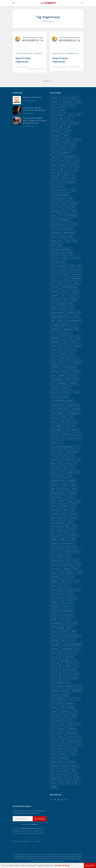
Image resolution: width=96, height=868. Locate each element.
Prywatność (17, 841)
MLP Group (55, 510)
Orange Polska (67, 564)
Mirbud (54, 506)
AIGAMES (55, 178)
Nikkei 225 (64, 539)
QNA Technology (58, 627)
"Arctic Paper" (67, 102)
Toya (78, 724)
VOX (53, 749)
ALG (53, 182)
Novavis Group (68, 543)
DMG (76, 316)
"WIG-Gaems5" (65, 152)
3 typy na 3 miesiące (59, 165)
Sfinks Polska (65, 661)
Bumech (76, 258)
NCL (73, 531)
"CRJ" (53, 119)
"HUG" (65, 123)
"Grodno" (55, 123)
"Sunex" (63, 148)
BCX (68, 224)
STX (53, 703)
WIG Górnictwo (57, 762)
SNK (53, 678)
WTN (60, 775)
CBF (53, 270)
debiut (54, 308)
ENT (65, 342)
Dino (69, 316)
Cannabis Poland (58, 262)
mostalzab (73, 518)
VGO (63, 741)
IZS (61, 443)
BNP (60, 245)
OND (60, 556)
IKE (67, 426)
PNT (70, 602)
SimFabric (55, 670)
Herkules (55, 417)
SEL (60, 657)
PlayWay (54, 602)
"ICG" (53, 127)
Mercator (70, 497)
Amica (61, 186)
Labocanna (55, 468)
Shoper (68, 665)
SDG (68, 653)
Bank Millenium (65, 220)
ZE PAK (69, 779)
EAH (77, 329)
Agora (66, 173)
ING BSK (75, 430)
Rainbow (65, 632)
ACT (68, 169)
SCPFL (53, 653)
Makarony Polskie (58, 480)
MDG (74, 489)
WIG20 (65, 766)
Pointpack (55, 606)
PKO (71, 594)
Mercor (54, 501)
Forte (77, 358)
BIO (60, 228)
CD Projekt (62, 270)
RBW (74, 632)
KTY (75, 464)
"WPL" (53, 161)
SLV (68, 674)
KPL (79, 459)
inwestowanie (68, 434)
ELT (64, 337)
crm (70, 295)
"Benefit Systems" (58, 115)
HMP (64, 417)
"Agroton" (55, 98)
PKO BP (54, 598)
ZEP (62, 783)
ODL (61, 552)
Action (76, 169)
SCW (61, 653)
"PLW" (73, 144)
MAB (53, 476)
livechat (54, 472)
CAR (72, 266)
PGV (68, 585)
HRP (62, 421)
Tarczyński (55, 716)
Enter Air (74, 342)
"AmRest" (55, 102)
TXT (53, 733)
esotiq (54, 346)
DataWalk (62, 304)
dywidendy (67, 329)
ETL (61, 346)
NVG (67, 548)
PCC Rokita (55, 577)
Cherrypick (64, 274)
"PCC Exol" (55, 144)
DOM (60, 321)
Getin (53, 375)
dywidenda (55, 329)
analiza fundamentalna (60, 194)
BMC (68, 241)
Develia (70, 312)
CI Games (76, 274)
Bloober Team (57, 241)
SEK (75, 653)
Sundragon (69, 703)
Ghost (80, 855)
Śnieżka (76, 674)
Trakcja (61, 728)
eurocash (77, 346)
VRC (68, 749)
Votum (78, 745)
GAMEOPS (55, 367)
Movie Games (56, 527)
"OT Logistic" (56, 140)
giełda (61, 375)
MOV (70, 522)
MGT (62, 501)
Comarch (55, 291)
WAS (75, 749)
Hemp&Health (74, 413)
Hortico (54, 421)
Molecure (73, 514)
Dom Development (73, 321)
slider (60, 674)
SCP (78, 648)
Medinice (73, 493)
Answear (54, 203)
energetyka (55, 342)
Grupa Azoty (63, 396)
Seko (53, 657)
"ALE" (64, 98)
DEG (71, 308)
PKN (53, 594)
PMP (63, 602)
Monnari (62, 518)
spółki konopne (64, 682)
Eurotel (54, 350)
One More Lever (57, 560)
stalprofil (65, 695)
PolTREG (54, 615)
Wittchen (75, 766)
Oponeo (54, 564)
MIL (78, 501)
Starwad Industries (58, 699)
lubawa (70, 472)
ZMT (69, 783)
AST (67, 211)
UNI (53, 737)
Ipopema (55, 438)
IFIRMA (59, 426)
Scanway (54, 648)
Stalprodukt (76, 691)
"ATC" (73, 106)
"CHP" (78, 115)
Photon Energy (57, 590)
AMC (53, 186)
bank (53, 220)
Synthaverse (65, 712)
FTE (68, 363)
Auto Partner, (72, 216)
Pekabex (54, 581)
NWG (53, 552)
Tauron (66, 716)
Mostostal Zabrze (58, 522)
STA (80, 686)
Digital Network (57, 316)
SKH (53, 674)
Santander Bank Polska (72, 644)
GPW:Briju (55, 388)
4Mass (54, 169)
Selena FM (69, 657)
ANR (71, 199)
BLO (71, 237)
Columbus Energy (69, 287)
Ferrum (54, 358)
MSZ (53, 531)
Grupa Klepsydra (58, 405)
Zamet (75, 775)
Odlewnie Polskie (72, 552)
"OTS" (77, 140)
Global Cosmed (57, 379)
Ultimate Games (71, 733)
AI (73, 173)
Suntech (54, 707)
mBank (65, 485)
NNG (74, 539)
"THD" (72, 148)
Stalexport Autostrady (60, 691)
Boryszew (55, 253)
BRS (71, 253)
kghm (76, 451)
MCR (67, 489)
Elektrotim (55, 337)
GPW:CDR (55, 392)
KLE (72, 455)
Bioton (54, 237)
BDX (75, 224)
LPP (62, 472)
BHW (53, 228)
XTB (67, 775)
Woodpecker (63, 770)
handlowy (76, 409)
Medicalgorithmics (58, 493)
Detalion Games (57, 312)
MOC (64, 514)
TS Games (71, 728)
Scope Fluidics (67, 648)
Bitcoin (63, 237)
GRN (53, 396)
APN (53, 207)
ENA (71, 337)
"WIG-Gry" (55, 157)
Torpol (69, 724)
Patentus (71, 573)
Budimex (65, 258)
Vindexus (61, 745)
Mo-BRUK (55, 514)
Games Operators (70, 367)
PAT (62, 573)
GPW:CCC (66, 388)
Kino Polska (63, 455)
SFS (75, 661)
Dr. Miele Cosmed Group (61, 325)
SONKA (75, 678)
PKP (62, 598)
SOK (67, 678)
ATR (73, 211)
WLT (53, 770)
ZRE (76, 783)
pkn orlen (62, 594)
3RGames (74, 165)
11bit (76, 161)
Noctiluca (55, 543)
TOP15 (54, 724)
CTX (77, 295)
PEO (70, 581)
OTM (78, 564)
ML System (65, 506)
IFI (52, 426)
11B (69, 161)
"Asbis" (54, 106)
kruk (68, 464)
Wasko (54, 754)
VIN (52, 745)
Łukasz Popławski (24, 67)
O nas (32, 841)
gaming (54, 371)
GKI (69, 375)
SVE (63, 707)
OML (53, 556)
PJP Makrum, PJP (73, 590)
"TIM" (53, 152)
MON (53, 518)
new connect (72, 535)
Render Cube (56, 636)
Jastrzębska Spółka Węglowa (62, 447)
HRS (69, 421)
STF (71, 699)
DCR (71, 304)
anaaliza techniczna (59, 190)
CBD (79, 266)
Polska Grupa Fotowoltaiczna (62, 611)
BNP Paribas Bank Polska (61, 249)
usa (78, 737)
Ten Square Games (58, 720)
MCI (60, 489)
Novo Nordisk (56, 548)
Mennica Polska (57, 497)
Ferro (72, 354)
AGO (59, 173)
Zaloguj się (35, 824)
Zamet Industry (57, 779)
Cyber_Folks (56, 300)
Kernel (60, 451)
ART (73, 207)
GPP (53, 384)
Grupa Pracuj (73, 405)
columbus (55, 287)
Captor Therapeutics (59, 266)
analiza (73, 190)
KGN (31, 53)
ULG (59, 733)
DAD (66, 300)
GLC (76, 375)
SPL (53, 682)
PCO (65, 577)
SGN (53, 665)
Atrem (54, 216)
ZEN (77, 779)
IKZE (73, 426)
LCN (72, 468)
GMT (68, 379)
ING (67, 430)
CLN (66, 279)
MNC (72, 510)
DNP (53, 321)
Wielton (73, 754)
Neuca (61, 535)
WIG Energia (63, 758)
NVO (74, 548)
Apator (64, 203)
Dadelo (74, 300)
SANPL (72, 640)
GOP (76, 379)
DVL (76, 325)
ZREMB (54, 787)
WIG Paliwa (71, 762)
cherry (54, 274)
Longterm (22, 855)
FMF (62, 358)
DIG (78, 312)
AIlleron (65, 178)
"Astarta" (64, 106)
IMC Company (56, 430)
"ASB (78, 102)
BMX (53, 245)
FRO (62, 363)
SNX (60, 678)
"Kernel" (67, 131)
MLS (65, 510)
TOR (62, 724)
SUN (59, 703)
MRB (67, 527)
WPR (53, 775)
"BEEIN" (62, 110)
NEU (53, 535)
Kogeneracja (38, 53)
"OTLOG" (68, 140)
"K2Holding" (56, 131)
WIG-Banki (55, 766)
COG (67, 283)
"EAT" (69, 119)
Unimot (70, 737)
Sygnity (54, 712)
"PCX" (65, 144)
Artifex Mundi (56, 211)
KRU (61, 464)
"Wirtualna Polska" (70, 157)
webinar (63, 754)
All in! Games (69, 182)
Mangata (72, 480)
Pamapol (67, 569)
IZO (63, 438)
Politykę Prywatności (28, 828)
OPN (76, 560)
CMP (53, 283)
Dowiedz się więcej (62, 865)
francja (54, 363)
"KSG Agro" (55, 136)
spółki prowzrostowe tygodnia (63, 686)
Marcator (55, 485)
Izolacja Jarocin (74, 438)
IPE (78, 434)
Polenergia (67, 606)
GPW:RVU (66, 392)
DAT (53, 304)
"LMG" (66, 136)
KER (53, 451)
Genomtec (65, 371)
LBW (65, 468)
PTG (62, 619)
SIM (76, 665)
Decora (63, 308)
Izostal (54, 443)
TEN (74, 716)
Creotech (55, 295)
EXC (62, 350)
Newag (54, 539)
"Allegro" (74, 98)
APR (60, 207)
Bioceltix (68, 228)
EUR (68, 346)
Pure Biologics (57, 623)
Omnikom (65, 855)
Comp (64, 291)
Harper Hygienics (58, 413)
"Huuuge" (75, 123)
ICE (76, 421)
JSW (78, 447)
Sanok (64, 640)
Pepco (54, 585)
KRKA (53, 464)
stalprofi (54, 695)
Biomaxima (55, 232)
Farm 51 (63, 354)
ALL (59, 182)
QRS (69, 627)
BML (75, 241)
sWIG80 (71, 707)
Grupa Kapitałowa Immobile (62, 400)
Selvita (54, 661)
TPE (53, 728)
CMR (60, 283)
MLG (74, 506)
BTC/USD (55, 258)
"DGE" (61, 119)
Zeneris (54, 783)
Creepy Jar (74, 291)
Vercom (54, 741)
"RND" (53, 148)
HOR (71, 417)
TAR (75, 712)
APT (67, 207)
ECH (53, 333)
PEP (77, 581)
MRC (74, 527)
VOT (70, 745)
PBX (79, 573)
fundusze (77, 363)
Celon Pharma (75, 270)
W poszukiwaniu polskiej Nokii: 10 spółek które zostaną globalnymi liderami (35, 120)
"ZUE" (62, 161)
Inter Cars (55, 434)
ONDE (68, 556)
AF (52, 173)
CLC (59, 279)
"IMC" (61, 127)
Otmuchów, (56, 569)
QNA (75, 623)
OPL (69, 560)
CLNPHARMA (76, 279)
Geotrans (76, 371)
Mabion (61, 476)
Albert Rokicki (30, 113)
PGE (61, 585)
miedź (70, 501)
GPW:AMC (62, 384)
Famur (54, 354)
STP (77, 699)
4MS (61, 169)
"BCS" (53, 110)
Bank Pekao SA (57, 224)
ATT (61, 216)
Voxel (60, 749)
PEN (63, 581)
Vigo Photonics (74, 741)
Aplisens (74, 203)
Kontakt (38, 841)
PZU (67, 623)
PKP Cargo (72, 598)
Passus (54, 573)
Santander (55, 644)
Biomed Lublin (69, 232)
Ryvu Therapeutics (72, 636)
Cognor (76, 283)
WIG (53, 758)
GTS (67, 409)
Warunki (25, 841)
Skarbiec (73, 670)
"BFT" (70, 115)
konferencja (69, 459)
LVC (78, 472)
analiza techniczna (22, 53)
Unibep (61, 737)
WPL (74, 770)
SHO (60, 665)
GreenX (77, 392)
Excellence (71, 350)
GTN (60, 409)
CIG (52, 279)
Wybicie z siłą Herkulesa (32, 97)
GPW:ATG (73, 384)
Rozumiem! (90, 865)
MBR (53, 489)
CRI (63, 295)
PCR (72, 577)
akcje (74, 178)
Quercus (54, 632)
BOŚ (64, 253)
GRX (53, 409)
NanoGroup (63, 531)
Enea (78, 337)
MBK (73, 485)
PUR (69, 619)
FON (69, 358)
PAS (76, 569)
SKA (64, 670)
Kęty (68, 451)
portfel (54, 619)
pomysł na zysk (67, 615)
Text (71, 720)
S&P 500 (54, 640)
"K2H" (69, 127)
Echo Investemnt (65, 333)
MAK (70, 476)
